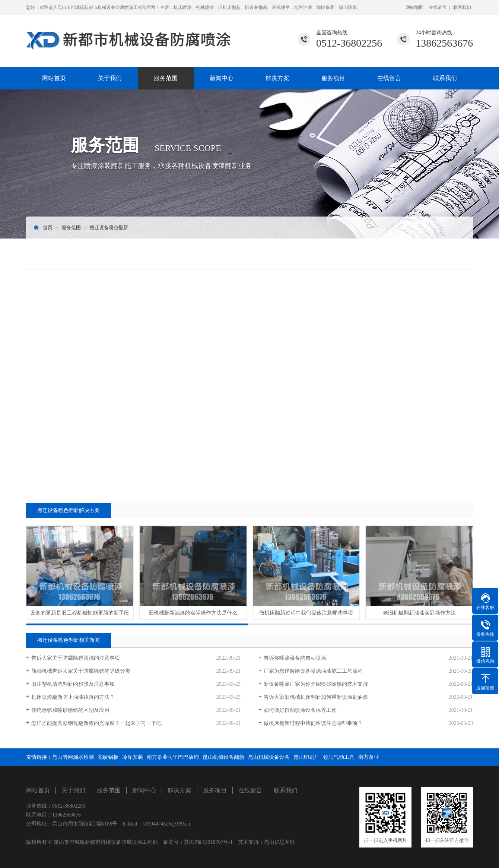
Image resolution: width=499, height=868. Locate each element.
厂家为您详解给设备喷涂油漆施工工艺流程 (313, 671)
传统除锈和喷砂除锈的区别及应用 (70, 710)
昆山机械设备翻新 (223, 757)
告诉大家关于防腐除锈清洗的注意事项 (76, 658)
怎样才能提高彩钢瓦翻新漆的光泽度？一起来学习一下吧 (96, 723)
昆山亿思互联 (280, 842)
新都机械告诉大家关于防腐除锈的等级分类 (81, 671)
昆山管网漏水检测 (73, 757)
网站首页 (54, 78)
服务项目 (333, 78)
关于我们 (110, 78)
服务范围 (166, 78)
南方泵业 (369, 757)
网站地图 (415, 7)
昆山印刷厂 (306, 757)
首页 (48, 228)
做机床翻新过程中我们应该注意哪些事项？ (313, 723)
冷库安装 (133, 757)
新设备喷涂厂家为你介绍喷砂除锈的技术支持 (316, 684)
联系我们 (462, 7)
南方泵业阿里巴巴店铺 (173, 757)
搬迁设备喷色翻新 (109, 228)
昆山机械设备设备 (269, 757)
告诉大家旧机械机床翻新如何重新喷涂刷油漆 (316, 697)
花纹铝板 (108, 757)
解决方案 (277, 78)
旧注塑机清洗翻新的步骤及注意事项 (73, 684)
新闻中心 (222, 78)
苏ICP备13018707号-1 (208, 842)
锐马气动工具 (339, 757)
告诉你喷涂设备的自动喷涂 (295, 658)
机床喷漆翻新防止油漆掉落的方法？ (73, 697)
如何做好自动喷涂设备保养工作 (300, 710)
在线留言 (438, 7)
